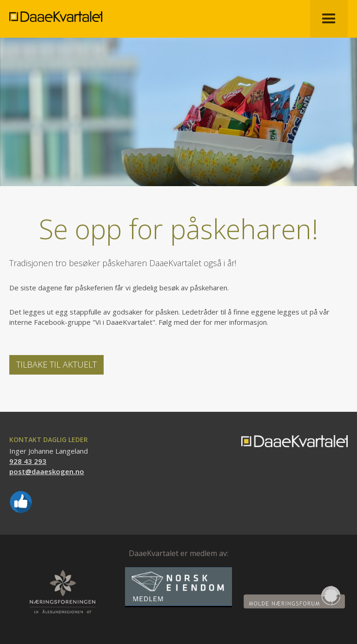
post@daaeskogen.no (47, 471)
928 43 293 (28, 461)
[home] (56, 11)
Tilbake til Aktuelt (56, 364)
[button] (329, 19)
